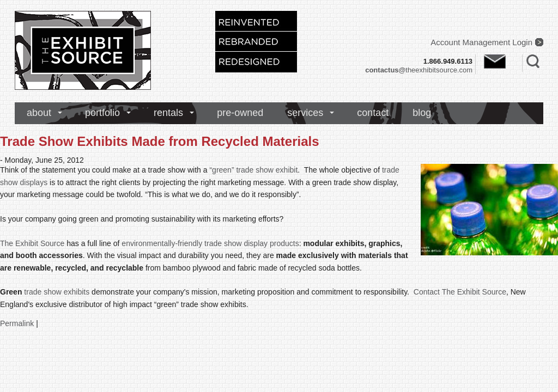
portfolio (102, 113)
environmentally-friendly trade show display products (210, 243)
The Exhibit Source (32, 243)
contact (373, 113)
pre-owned (240, 113)
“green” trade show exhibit (253, 170)
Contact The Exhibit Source (460, 292)
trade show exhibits (57, 292)
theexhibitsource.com (419, 70)
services (305, 113)
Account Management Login (481, 42)
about (39, 113)
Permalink (17, 323)
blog (422, 113)
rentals (168, 113)
